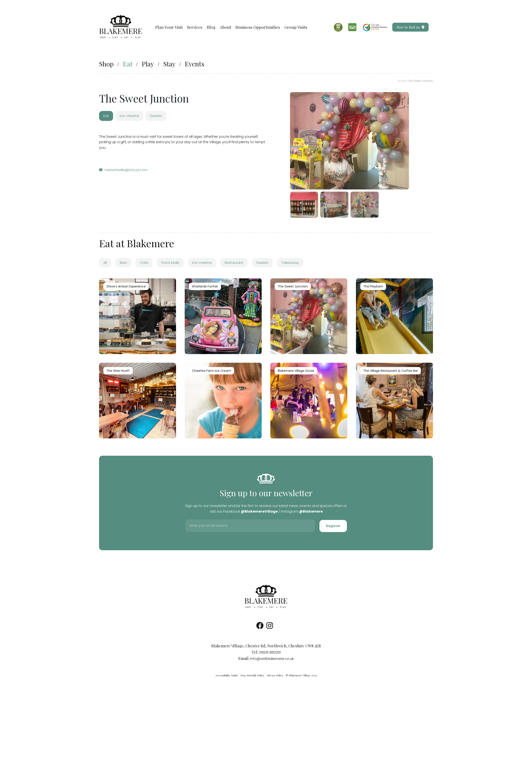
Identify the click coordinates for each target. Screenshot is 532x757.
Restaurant (234, 263)
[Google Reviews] (375, 27)
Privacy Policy (275, 675)
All (105, 263)
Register (333, 526)
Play (148, 64)
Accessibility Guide (227, 675)
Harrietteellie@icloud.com (126, 170)
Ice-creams (202, 263)
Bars (123, 263)
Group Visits (296, 27)
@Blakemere (311, 511)
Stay (169, 64)
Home (402, 81)
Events (194, 64)
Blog (211, 27)
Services (195, 27)
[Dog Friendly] (338, 27)
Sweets (262, 263)
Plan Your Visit (169, 27)
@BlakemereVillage (259, 511)
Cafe (144, 263)
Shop (106, 64)
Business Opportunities (258, 27)
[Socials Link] (260, 627)
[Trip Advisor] (352, 27)
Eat (128, 64)
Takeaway (290, 263)
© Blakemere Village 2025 (301, 675)
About (225, 27)
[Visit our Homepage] (121, 27)
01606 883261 (270, 652)
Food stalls (170, 263)
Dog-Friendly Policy (252, 675)
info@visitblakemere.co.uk (272, 659)
